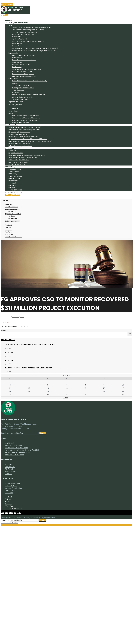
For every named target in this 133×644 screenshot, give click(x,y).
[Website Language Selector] (12, 221)
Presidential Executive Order (16, 448)
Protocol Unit (17, 46)
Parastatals (11, 125)
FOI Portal (12, 188)
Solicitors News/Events (24, 85)
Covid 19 (8, 474)
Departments (13, 53)
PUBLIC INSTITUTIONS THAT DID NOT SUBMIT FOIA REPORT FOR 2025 (30, 344)
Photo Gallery (10, 471)
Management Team (15, 104)
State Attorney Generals (21, 123)
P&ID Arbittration (14, 178)
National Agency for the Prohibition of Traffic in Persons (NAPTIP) (30, 141)
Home (11, 20)
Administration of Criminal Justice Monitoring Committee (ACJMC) (35, 48)
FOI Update (12, 185)
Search (3, 331)
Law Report (12, 150)
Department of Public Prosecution (24, 55)
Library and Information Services (23, 97)
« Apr (66, 398)
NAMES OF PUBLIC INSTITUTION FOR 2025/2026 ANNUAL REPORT (28, 368)
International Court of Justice (18, 162)
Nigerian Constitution (16, 153)
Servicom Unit (17, 44)
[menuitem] (68, 73)
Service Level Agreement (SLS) (19, 160)
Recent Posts (8, 339)
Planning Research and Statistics (23, 88)
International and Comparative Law (24, 60)
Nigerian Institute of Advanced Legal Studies (23, 137)
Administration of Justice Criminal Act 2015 (23, 157)
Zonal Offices (13, 111)
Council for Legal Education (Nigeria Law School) (25, 127)
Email (14, 192)
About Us (8, 205)
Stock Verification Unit (20, 39)
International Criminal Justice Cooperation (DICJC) (30, 81)
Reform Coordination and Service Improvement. (29, 95)
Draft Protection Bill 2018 (17, 164)
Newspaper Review (12, 484)
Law (9, 148)
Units (10, 25)
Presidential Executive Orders (27, 155)
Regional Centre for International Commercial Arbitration (28, 139)
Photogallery (13, 174)
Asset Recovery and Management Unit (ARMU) (28, 30)
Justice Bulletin (14, 171)
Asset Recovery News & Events (27, 32)
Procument (16, 92)
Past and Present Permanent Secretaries (26, 118)
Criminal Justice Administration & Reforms (27, 69)
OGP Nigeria (12, 183)
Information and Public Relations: (23, 34)
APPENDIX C (9, 352)
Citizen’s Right (17, 62)
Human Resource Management (23, 74)
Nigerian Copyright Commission (19, 132)
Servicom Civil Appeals (20, 99)
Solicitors (15, 83)
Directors (15, 109)
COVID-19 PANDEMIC (15, 190)
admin (22, 317)
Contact (12, 195)
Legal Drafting (17, 58)
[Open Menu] (2, 15)
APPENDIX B (9, 360)
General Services (18, 90)
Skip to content (7, 5)
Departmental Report (16, 176)
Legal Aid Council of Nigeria (18, 134)
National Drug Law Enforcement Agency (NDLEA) (25, 130)
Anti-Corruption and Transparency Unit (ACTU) (28, 41)
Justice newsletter (12, 218)
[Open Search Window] (13, 237)
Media (10, 167)
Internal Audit (17, 37)
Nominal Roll (10, 467)
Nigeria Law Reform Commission (19, 144)
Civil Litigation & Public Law (21, 65)
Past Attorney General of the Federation (26, 116)
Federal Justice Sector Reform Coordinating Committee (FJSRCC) (35, 51)
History (11, 113)
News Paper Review (15, 169)
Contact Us (9, 493)
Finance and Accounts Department (24, 76)
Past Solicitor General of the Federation (26, 120)
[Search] (130, 334)
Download (5, 322)
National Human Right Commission (20, 146)
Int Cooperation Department (22, 72)
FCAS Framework (11, 207)
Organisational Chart (16, 102)
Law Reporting (17, 67)
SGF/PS (15, 106)
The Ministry (17, 23)
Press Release (13, 181)
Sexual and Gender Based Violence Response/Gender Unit (32, 27)
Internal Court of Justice (14, 455)
